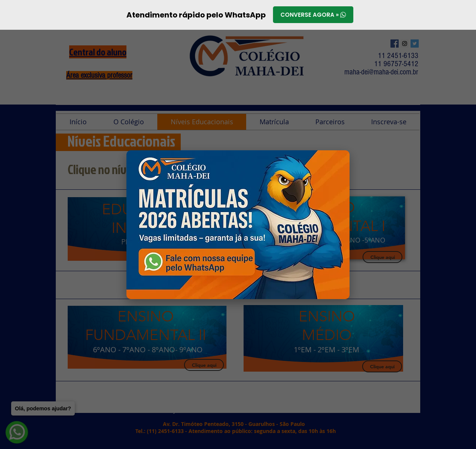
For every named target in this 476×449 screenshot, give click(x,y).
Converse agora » (313, 15)
